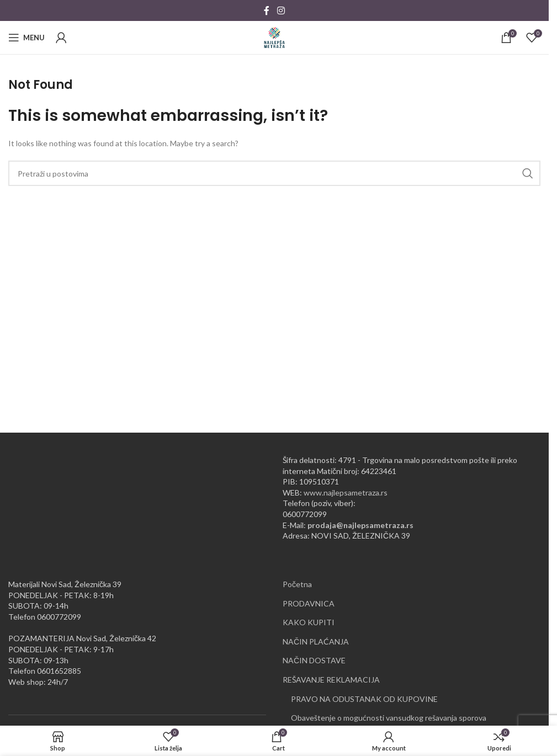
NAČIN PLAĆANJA (316, 641)
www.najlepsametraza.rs (346, 493)
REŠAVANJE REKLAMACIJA (331, 680)
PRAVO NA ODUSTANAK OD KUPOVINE (364, 699)
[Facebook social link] (267, 10)
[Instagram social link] (281, 10)
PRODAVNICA (309, 603)
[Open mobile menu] (26, 38)
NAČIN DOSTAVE (314, 660)
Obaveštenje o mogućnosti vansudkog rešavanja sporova (389, 718)
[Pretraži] (274, 173)
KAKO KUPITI (309, 622)
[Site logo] (274, 37)
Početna (297, 584)
